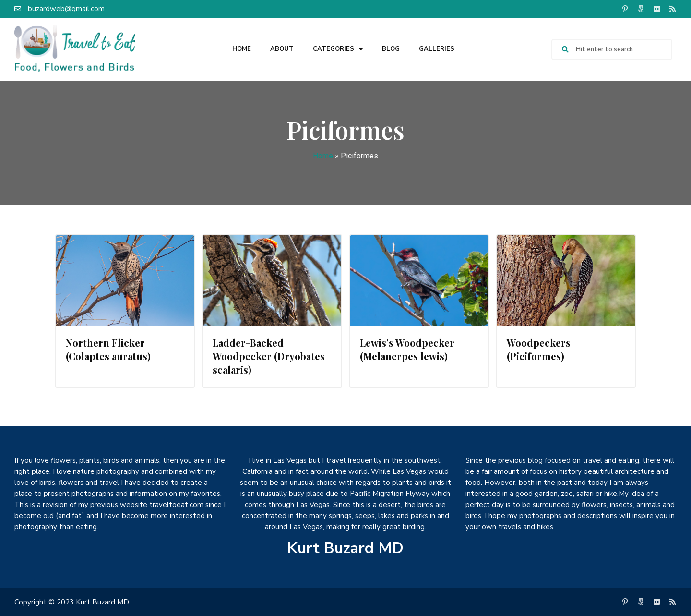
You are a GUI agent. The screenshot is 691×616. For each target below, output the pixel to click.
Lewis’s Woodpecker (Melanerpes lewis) (407, 349)
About (282, 49)
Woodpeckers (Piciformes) (539, 349)
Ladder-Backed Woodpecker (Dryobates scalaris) (269, 356)
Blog (391, 49)
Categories (338, 49)
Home (242, 49)
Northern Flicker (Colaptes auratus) (108, 349)
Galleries (437, 49)
